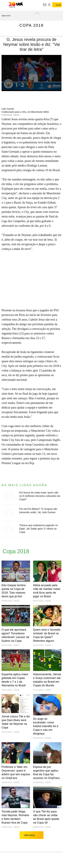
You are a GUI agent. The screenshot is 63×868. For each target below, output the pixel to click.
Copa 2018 (31, 25)
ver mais (31, 835)
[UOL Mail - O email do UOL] (45, 5)
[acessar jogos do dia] (7, 16)
